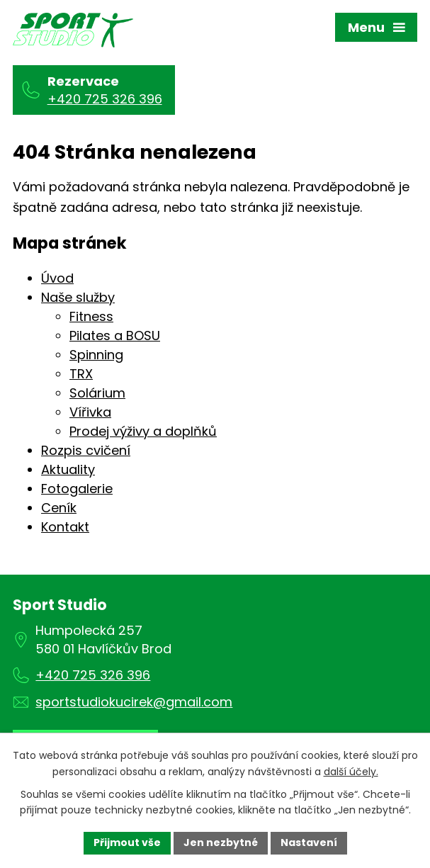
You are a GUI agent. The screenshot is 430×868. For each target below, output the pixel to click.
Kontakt (65, 527)
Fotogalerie (77, 489)
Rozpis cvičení (86, 450)
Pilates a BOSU (115, 336)
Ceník (59, 508)
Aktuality (68, 469)
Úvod (57, 278)
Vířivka (90, 412)
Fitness (91, 316)
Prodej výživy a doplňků (143, 431)
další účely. (351, 772)
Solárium (97, 393)
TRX (81, 374)
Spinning (96, 355)
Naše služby (78, 297)
